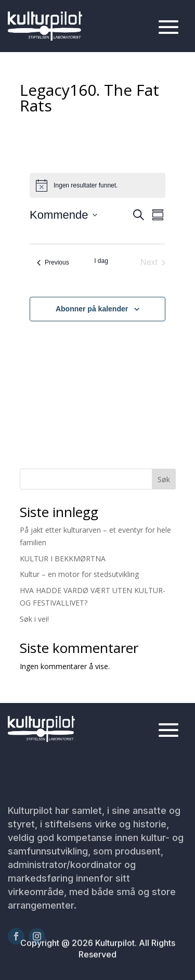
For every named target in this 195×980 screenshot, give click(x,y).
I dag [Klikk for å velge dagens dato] (101, 261)
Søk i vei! (34, 619)
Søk (164, 479)
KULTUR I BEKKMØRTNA (63, 558)
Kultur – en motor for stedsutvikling (79, 574)
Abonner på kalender (92, 309)
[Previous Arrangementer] (53, 262)
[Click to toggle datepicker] (63, 215)
